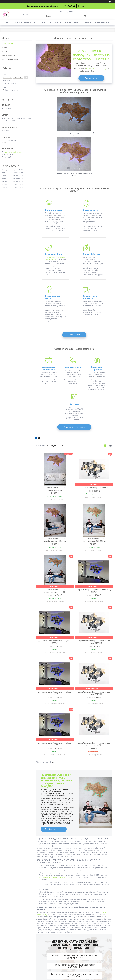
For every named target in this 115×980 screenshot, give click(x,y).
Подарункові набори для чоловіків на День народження (15, 949)
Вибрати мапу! (91, 78)
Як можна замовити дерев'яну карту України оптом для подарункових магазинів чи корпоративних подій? (74, 918)
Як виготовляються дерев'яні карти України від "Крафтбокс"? (74, 889)
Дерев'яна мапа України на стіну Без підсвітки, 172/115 (94, 574)
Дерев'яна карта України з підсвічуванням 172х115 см (94, 472)
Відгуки (4, 52)
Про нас (44, 22)
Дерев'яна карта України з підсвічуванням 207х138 (55, 523)
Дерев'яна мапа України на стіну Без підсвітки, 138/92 (94, 676)
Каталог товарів (22, 22)
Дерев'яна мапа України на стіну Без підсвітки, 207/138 (94, 625)
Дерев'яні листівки (94, 946)
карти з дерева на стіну (96, 69)
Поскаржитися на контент (53, 978)
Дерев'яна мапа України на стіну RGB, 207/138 (55, 676)
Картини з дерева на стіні (68, 952)
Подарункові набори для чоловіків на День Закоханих (15, 965)
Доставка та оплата (9, 56)
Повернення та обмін (10, 60)
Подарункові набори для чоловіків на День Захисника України (15, 960)
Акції (35, 22)
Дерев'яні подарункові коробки (99, 949)
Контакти (82, 6)
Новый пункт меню (103, 22)
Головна (8, 22)
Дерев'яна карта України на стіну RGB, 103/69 (94, 523)
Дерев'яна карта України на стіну (94, 420)
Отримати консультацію (74, 359)
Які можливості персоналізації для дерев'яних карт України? (74, 907)
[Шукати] (85, 16)
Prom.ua (68, 976)
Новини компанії (72, 22)
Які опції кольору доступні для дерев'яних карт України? (74, 898)
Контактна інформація (74, 929)
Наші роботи (56, 22)
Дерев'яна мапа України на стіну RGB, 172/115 (55, 625)
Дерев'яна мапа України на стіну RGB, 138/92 (55, 574)
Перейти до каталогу (54, 761)
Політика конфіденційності (71, 978)
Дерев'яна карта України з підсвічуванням (55, 421)
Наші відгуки (74, 288)
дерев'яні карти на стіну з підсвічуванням (55, 809)
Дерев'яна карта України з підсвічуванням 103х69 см (55, 472)
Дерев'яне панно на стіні (68, 948)
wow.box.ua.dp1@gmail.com (14, 152)
